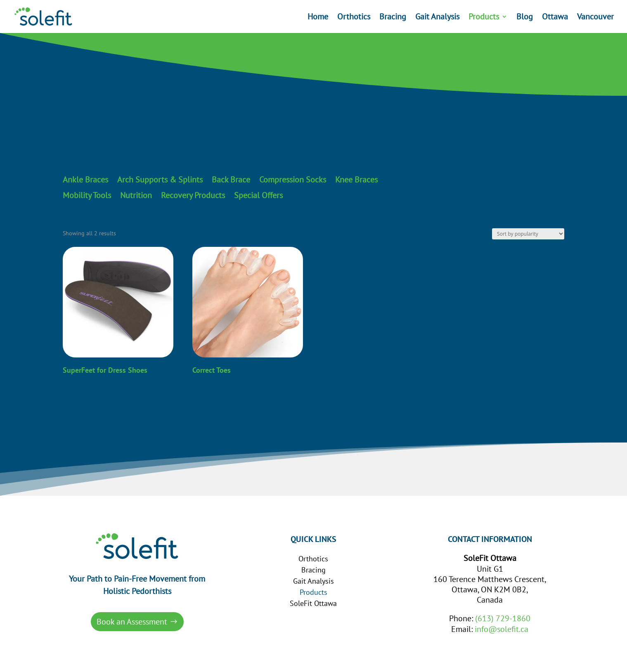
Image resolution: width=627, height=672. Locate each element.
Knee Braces (356, 180)
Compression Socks (293, 180)
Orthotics (354, 18)
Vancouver (595, 18)
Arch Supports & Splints (160, 180)
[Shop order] (528, 234)
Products (484, 18)
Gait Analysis (437, 18)
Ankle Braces (85, 180)
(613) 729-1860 (503, 618)
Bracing (393, 18)
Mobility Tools (87, 196)
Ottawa (555, 18)
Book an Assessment (132, 622)
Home (318, 18)
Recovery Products (193, 196)
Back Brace (231, 180)
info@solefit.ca (502, 629)
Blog (525, 18)
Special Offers (258, 196)
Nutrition (136, 196)
